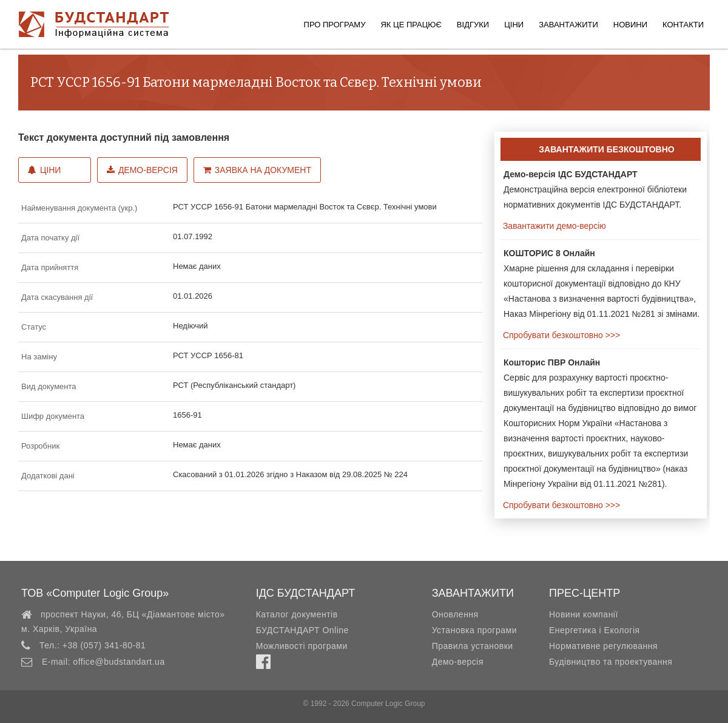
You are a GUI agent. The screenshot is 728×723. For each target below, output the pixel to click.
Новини (630, 25)
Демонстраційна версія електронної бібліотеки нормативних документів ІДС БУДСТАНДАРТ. (595, 189)
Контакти (683, 25)
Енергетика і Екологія (595, 630)
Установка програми (474, 630)
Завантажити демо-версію (553, 226)
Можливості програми (302, 646)
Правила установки (473, 646)
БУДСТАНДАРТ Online (302, 630)
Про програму (335, 25)
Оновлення (455, 614)
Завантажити (568, 25)
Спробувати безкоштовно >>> (560, 335)
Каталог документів (297, 614)
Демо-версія (142, 170)
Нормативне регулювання (603, 646)
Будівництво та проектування (611, 662)
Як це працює (411, 25)
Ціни (514, 25)
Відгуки (473, 25)
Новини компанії (584, 614)
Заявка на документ (257, 170)
